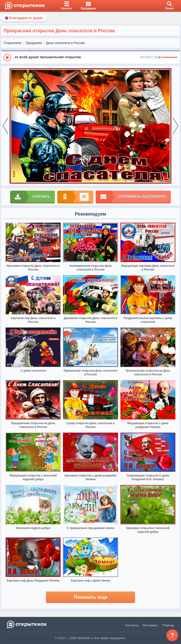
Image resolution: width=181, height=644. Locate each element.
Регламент (150, 625)
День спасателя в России (65, 43)
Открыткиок (12, 43)
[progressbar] (170, 57)
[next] (176, 126)
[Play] (7, 57)
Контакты (132, 625)
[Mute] (160, 57)
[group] (90, 57)
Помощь (168, 625)
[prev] (5, 126)
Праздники (34, 43)
